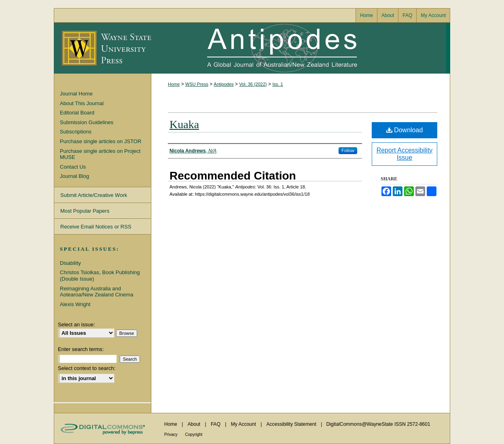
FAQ (216, 424)
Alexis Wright (75, 304)
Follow (348, 150)
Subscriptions (76, 132)
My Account (244, 424)
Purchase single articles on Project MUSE (100, 154)
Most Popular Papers (85, 211)
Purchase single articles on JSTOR (101, 141)
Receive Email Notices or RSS (96, 227)
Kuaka (184, 124)
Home (174, 84)
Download (405, 130)
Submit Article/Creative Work (94, 195)
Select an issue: (76, 325)
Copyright (194, 434)
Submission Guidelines (87, 122)
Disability (70, 263)
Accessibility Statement (292, 424)
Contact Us (73, 167)
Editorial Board (77, 113)
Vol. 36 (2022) (253, 84)
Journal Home (76, 94)
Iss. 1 (277, 84)
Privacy (172, 434)
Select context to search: (87, 368)
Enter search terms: (81, 349)
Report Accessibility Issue (405, 154)
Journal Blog (74, 176)
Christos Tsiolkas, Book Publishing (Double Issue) (100, 276)
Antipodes (299, 48)
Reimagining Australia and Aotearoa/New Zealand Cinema (96, 292)
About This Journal (82, 103)
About (195, 424)
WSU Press (197, 84)
